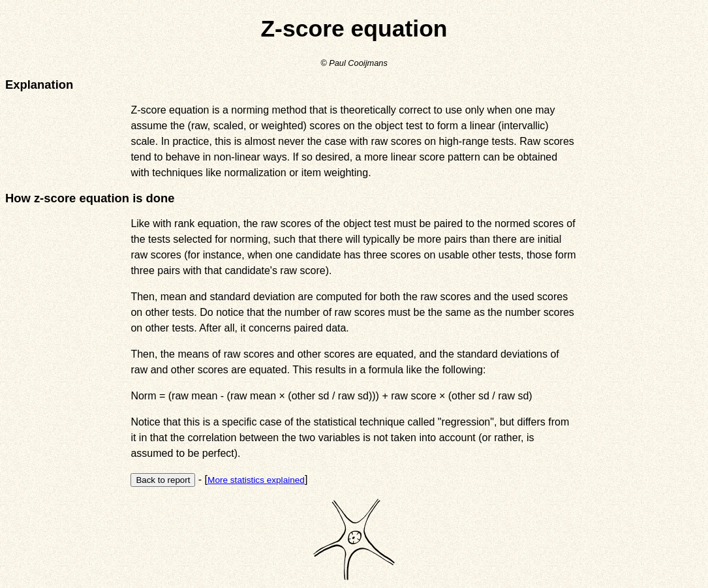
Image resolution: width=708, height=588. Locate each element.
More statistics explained (256, 480)
